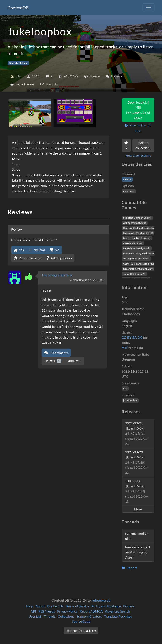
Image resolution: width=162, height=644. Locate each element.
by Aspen (138, 552)
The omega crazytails (57, 275)
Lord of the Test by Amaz (137, 238)
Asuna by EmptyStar (135, 223)
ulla (125, 388)
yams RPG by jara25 (134, 274)
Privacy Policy (67, 611)
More (138, 509)
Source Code (81, 621)
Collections (66, 616)
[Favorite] (126, 145)
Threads (50, 616)
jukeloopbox (130, 400)
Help (30, 606)
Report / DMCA (91, 611)
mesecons (129, 191)
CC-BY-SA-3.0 (132, 337)
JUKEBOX (136, 491)
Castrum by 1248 (133, 243)
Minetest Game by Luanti (137, 218)
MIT (125, 348)
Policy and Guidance (106, 606)
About (40, 606)
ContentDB (18, 8)
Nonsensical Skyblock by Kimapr (141, 233)
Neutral (37, 250)
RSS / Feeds (47, 611)
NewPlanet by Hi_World (137, 248)
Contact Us (55, 606)
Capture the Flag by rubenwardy (141, 228)
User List (35, 616)
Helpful (53, 361)
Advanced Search (117, 611)
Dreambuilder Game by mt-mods (141, 269)
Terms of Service (77, 606)
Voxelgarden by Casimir (136, 258)
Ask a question (59, 258)
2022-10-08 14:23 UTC (86, 280)
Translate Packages (118, 616)
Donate (129, 606)
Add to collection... (143, 145)
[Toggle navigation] (148, 8)
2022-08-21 (136, 433)
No (55, 250)
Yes (19, 250)
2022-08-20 (136, 462)
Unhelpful (74, 361)
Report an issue (28, 258)
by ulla (137, 536)
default (127, 179)
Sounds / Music (18, 63)
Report (129, 568)
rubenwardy (101, 600)
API (33, 611)
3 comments (56, 353)
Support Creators (89, 616)
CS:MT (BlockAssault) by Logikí (141, 264)
